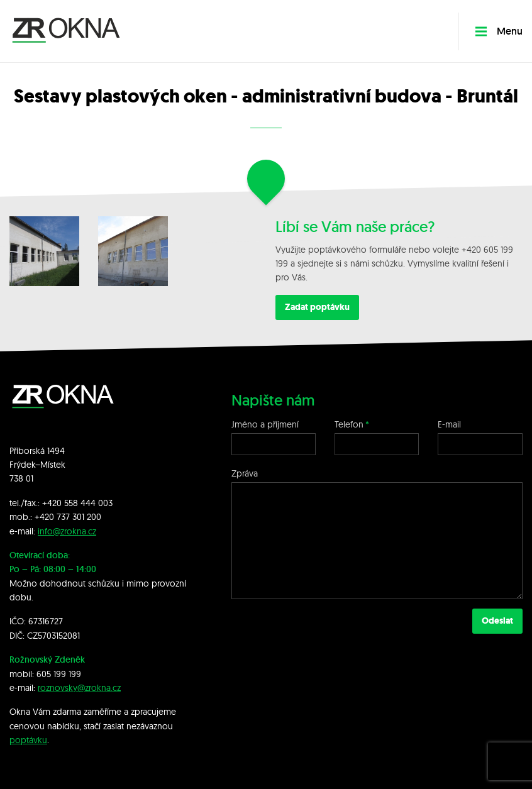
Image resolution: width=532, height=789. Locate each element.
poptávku (28, 740)
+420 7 (48, 517)
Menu (499, 31)
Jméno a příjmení (265, 424)
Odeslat (497, 621)
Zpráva (245, 473)
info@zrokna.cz (67, 531)
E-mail (449, 424)
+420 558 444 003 (77, 503)
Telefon (349, 424)
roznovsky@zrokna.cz (79, 688)
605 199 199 (59, 674)
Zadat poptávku (317, 307)
